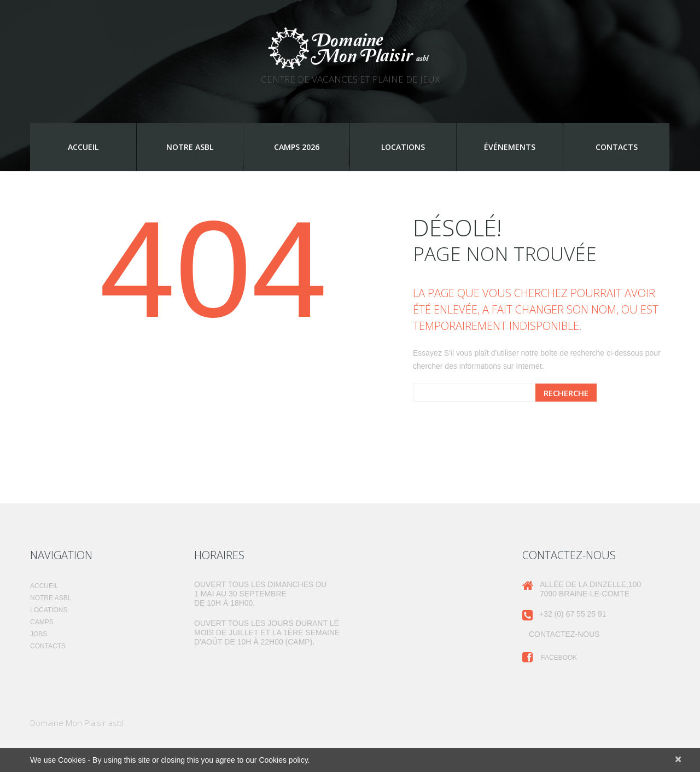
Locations (403, 147)
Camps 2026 (297, 147)
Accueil (83, 147)
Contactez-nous (564, 634)
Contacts (617, 147)
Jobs (39, 634)
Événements (510, 147)
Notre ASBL (190, 147)
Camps (42, 622)
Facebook (550, 658)
